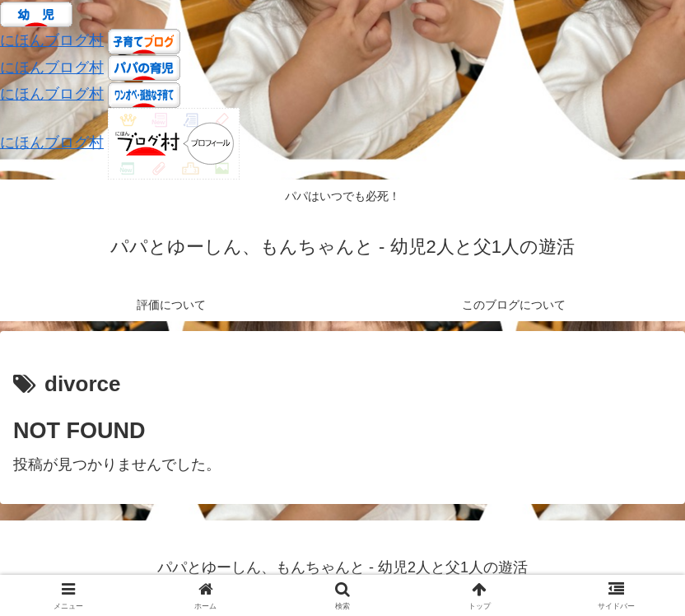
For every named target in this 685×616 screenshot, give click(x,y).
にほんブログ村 (52, 40)
